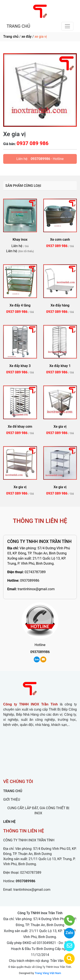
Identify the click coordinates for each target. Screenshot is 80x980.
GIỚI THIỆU (12, 799)
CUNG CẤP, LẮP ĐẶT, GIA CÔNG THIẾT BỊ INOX (38, 811)
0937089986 (40, 159)
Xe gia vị (60, 427)
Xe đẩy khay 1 (60, 366)
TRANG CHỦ (18, 26)
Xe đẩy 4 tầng (20, 305)
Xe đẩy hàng (60, 305)
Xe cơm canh (60, 240)
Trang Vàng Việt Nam (48, 973)
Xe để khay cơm (20, 427)
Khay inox (20, 240)
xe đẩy (27, 37)
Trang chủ (11, 37)
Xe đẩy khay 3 (20, 366)
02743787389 (35, 572)
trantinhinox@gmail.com (36, 589)
